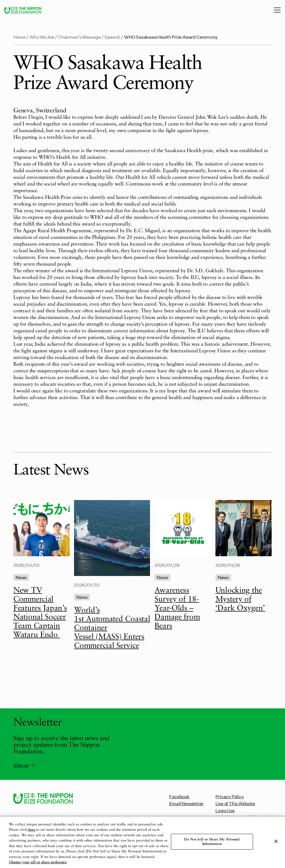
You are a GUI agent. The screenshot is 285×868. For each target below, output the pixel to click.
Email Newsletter (186, 803)
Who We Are (42, 37)
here (32, 830)
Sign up (25, 765)
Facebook (179, 796)
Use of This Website (235, 803)
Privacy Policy (229, 796)
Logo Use (225, 810)
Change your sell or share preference (38, 862)
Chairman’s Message (79, 37)
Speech (112, 37)
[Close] (276, 841)
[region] (142, 842)
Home (19, 37)
